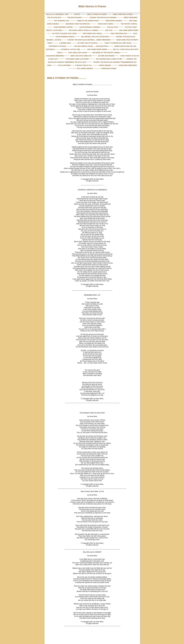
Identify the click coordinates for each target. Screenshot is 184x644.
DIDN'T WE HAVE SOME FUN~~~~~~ (84, 56)
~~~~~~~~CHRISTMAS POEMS (105, 69)
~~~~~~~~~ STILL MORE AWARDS (81, 69)
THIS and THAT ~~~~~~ (115, 27)
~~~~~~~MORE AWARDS (102, 65)
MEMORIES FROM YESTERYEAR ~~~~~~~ (81, 24)
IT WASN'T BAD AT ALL (84, 65)
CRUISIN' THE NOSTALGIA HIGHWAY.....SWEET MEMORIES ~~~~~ (91, 40)
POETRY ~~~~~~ (80, 14)
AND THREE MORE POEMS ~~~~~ (100, 49)
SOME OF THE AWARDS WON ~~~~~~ (90, 21)
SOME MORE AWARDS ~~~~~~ (117, 21)
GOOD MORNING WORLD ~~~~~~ (68, 37)
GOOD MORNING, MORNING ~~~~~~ (93, 27)
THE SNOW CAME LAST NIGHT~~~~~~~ (80, 59)
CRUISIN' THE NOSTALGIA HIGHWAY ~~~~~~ (106, 18)
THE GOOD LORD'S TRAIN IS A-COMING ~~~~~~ (86, 30)
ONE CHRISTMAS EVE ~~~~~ (121, 34)
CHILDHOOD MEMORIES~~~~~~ (58, 56)
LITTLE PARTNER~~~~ (66, 65)
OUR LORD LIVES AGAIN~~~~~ (80, 53)
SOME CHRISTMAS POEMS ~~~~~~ (126, 14)
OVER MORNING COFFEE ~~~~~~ (66, 27)
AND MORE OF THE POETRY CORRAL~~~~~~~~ (110, 53)
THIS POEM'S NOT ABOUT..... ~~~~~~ (96, 34)
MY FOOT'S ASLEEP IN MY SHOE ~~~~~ (67, 34)
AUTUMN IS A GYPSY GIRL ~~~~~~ (73, 49)
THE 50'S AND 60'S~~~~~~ (57, 18)
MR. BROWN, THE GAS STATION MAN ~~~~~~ (98, 37)
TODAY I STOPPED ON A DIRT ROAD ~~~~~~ (121, 43)
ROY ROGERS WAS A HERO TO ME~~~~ (111, 59)
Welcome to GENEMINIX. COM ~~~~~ (59, 14)
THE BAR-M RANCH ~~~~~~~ (78, 18)
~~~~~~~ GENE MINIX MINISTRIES (125, 65)
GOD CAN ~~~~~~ (112, 30)
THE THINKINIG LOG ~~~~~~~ (65, 21)
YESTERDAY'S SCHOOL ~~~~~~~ (61, 46)
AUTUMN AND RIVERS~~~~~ (108, 56)
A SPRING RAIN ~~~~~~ (68, 43)
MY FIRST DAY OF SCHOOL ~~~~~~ (91, 43)
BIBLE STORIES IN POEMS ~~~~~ (99, 14)
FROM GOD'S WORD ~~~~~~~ (108, 24)
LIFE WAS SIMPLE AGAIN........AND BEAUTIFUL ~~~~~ (94, 46)
